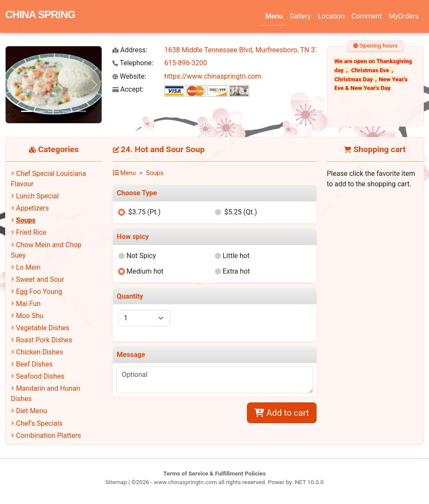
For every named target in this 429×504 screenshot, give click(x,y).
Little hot (236, 256)
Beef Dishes (34, 364)
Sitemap (116, 482)
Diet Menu (32, 411)
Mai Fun (28, 304)
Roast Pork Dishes (44, 340)
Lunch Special (37, 196)
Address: (130, 50)
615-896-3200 (186, 63)
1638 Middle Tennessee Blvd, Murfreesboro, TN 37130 (247, 50)
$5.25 (241, 212)
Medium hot (145, 271)
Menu (274, 16)
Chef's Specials (39, 423)
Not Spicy (141, 256)
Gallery (300, 16)
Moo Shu (30, 316)
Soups (26, 220)
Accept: (128, 89)
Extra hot (236, 271)
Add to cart (282, 413)
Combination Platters (48, 435)
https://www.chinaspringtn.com (213, 76)
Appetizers (32, 208)
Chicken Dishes (40, 352)
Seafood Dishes (40, 376)
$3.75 (144, 212)
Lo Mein (28, 267)
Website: (129, 76)
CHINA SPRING (40, 14)
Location (331, 16)
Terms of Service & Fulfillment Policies (215, 473)
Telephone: (133, 63)
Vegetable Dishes (43, 328)
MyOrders (404, 16)
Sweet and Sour (40, 279)
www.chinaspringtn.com (185, 482)
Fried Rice (31, 232)
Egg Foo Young (39, 292)
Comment (367, 16)
